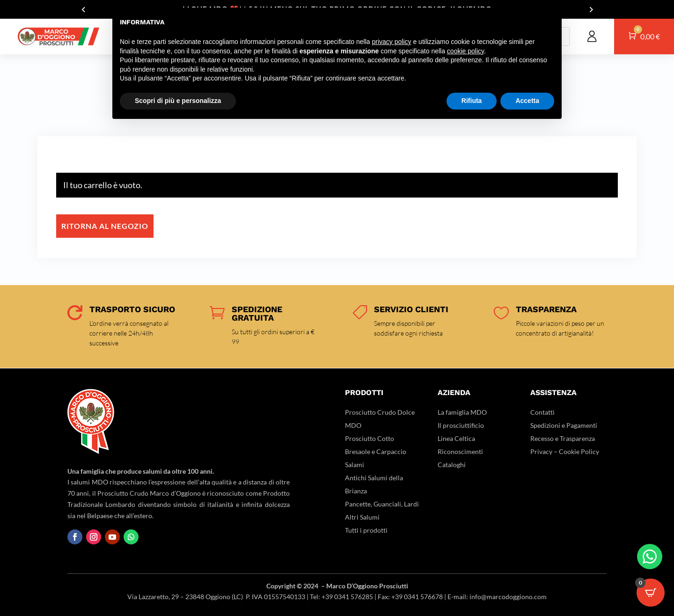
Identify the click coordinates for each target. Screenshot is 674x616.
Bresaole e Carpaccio (376, 451)
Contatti (542, 412)
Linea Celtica (456, 438)
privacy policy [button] (392, 42)
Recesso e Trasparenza (563, 438)
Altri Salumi (362, 517)
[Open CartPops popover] (651, 593)
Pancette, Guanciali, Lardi (382, 504)
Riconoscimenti (460, 451)
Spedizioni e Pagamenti (564, 425)
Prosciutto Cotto (370, 438)
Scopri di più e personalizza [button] (178, 101)
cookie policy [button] (465, 51)
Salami (355, 465)
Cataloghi (452, 465)
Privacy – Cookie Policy (565, 451)
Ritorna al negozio (105, 226)
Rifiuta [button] (472, 101)
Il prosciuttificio (461, 425)
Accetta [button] (527, 101)
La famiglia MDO (462, 412)
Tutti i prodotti (366, 530)
